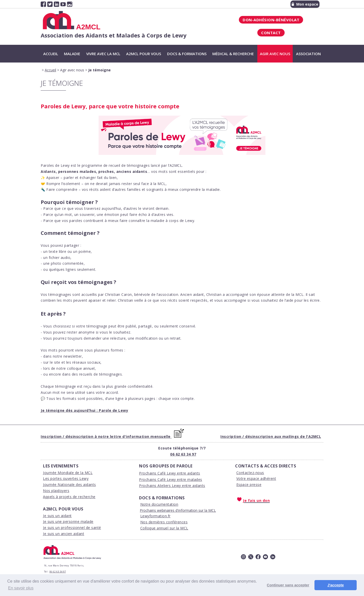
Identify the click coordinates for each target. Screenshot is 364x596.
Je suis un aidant (57, 516)
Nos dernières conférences (164, 522)
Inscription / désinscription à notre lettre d (83, 436)
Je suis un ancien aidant (64, 534)
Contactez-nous (250, 473)
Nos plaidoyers (56, 491)
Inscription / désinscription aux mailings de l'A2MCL (271, 436)
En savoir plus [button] (21, 588)
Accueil (51, 54)
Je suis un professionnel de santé (72, 528)
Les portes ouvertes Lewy (66, 478)
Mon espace (305, 4)
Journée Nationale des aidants (70, 485)
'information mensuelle (148, 436)
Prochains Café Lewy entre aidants (170, 473)
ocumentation (166, 504)
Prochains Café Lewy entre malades (171, 479)
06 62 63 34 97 (183, 454)
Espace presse (249, 485)
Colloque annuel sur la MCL (164, 528)
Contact (271, 33)
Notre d (147, 504)
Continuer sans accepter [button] (288, 585)
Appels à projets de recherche (69, 497)
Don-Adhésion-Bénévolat (271, 20)
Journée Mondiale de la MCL (68, 473)
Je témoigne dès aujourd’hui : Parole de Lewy (84, 410)
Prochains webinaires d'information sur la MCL (178, 510)
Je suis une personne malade (68, 521)
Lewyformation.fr (155, 516)
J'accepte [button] (336, 585)
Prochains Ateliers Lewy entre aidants (172, 486)
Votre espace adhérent (256, 478)
